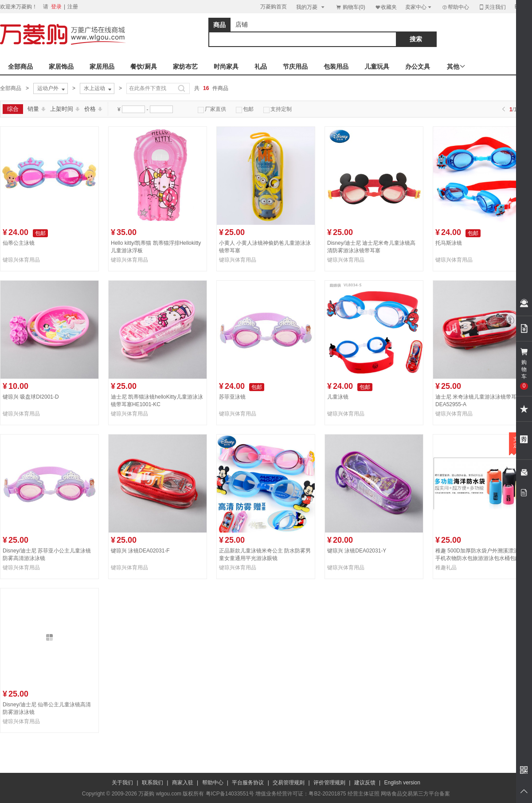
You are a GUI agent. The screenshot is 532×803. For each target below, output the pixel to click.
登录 (56, 7)
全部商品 (20, 67)
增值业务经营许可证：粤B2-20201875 (301, 794)
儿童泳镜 (338, 397)
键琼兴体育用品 (21, 260)
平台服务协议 (248, 783)
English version (402, 783)
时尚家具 (226, 67)
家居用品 (102, 67)
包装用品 (336, 67)
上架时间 (65, 109)
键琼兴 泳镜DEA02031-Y (357, 551)
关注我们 (492, 7)
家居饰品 (61, 67)
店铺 (242, 24)
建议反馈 (365, 783)
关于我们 (122, 783)
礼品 (261, 67)
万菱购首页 (274, 7)
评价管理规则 (329, 783)
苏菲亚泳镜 (232, 397)
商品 (219, 25)
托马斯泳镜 (449, 243)
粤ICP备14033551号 (230, 794)
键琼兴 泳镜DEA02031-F (140, 551)
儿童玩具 (377, 67)
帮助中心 (455, 7)
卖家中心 (419, 7)
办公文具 (418, 67)
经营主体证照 (364, 794)
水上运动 (98, 89)
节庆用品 (295, 67)
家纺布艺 (185, 67)
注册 (73, 7)
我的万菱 (311, 7)
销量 (37, 109)
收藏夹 (386, 7)
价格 (93, 109)
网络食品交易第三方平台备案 (415, 794)
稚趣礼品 (446, 568)
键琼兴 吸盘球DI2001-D (31, 397)
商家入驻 (183, 783)
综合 (13, 109)
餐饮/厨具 (144, 67)
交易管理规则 (289, 783)
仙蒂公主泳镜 (19, 243)
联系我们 (153, 783)
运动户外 (52, 89)
